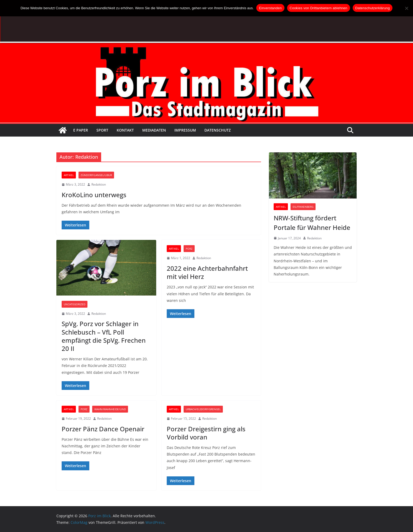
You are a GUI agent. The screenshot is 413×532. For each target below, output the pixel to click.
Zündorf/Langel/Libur (96, 175)
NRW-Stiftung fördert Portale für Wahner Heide (312, 223)
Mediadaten (154, 130)
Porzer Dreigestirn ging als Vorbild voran (206, 433)
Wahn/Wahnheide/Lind (110, 409)
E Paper (81, 130)
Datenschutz (218, 130)
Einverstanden (270, 8)
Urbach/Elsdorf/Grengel (203, 409)
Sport (102, 130)
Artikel (69, 175)
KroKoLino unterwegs (94, 195)
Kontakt (125, 130)
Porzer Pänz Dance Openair (103, 429)
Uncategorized (75, 304)
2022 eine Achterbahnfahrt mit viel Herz (207, 272)
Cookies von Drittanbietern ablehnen (319, 8)
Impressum (185, 130)
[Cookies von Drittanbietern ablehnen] (406, 8)
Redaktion (99, 184)
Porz (189, 249)
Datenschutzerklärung (373, 8)
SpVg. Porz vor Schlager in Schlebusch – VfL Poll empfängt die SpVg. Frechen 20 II (104, 336)
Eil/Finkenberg (303, 207)
